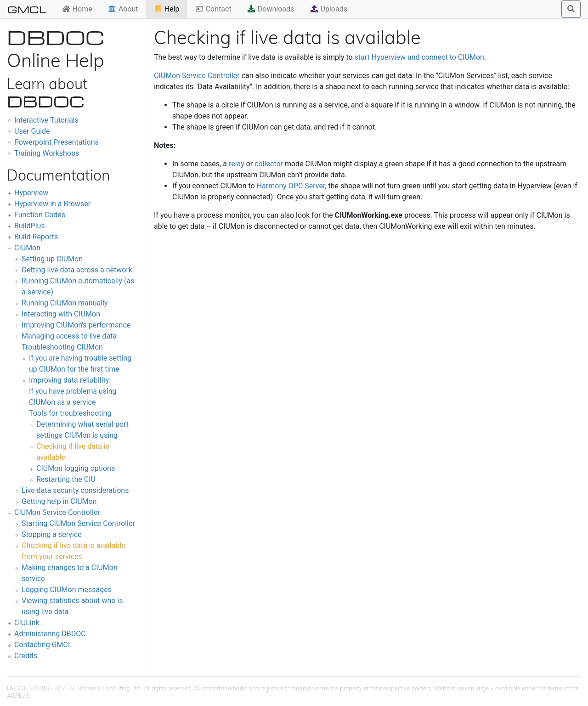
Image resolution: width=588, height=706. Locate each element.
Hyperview (31, 193)
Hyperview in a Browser (52, 204)
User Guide (32, 131)
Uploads (328, 9)
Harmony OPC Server (291, 186)
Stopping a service (52, 534)
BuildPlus (30, 226)
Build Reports (36, 237)
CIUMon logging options (76, 468)
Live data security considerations (75, 490)
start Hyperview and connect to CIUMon (419, 57)
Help (167, 9)
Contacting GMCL (43, 645)
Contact (213, 9)
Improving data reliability (69, 380)
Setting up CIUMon (52, 259)
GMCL (27, 9)
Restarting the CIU (66, 479)
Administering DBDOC (50, 634)
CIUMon (27, 248)
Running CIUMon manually (65, 303)
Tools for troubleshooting (70, 413)
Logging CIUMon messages (67, 590)
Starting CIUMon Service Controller (78, 523)
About (123, 9)
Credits (26, 656)
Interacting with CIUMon (61, 314)
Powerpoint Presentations (57, 142)
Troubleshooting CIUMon (62, 347)
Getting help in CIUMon (59, 501)
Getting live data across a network (77, 270)
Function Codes (40, 215)
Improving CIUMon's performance (76, 325)
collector (269, 164)
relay (237, 164)
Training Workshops (47, 153)
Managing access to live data (69, 336)
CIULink (27, 623)
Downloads (270, 9)
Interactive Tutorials (46, 120)
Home (77, 9)
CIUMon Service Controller (57, 512)
